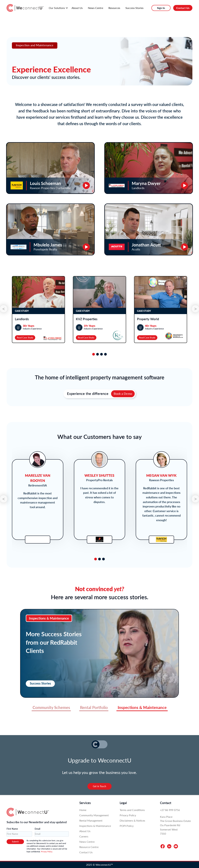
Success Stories (134, 8)
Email (37, 829)
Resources (114, 8)
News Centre (96, 8)
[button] (58, 8)
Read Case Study (25, 338)
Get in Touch (99, 786)
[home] (25, 8)
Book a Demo (123, 394)
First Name (12, 829)
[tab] (94, 354)
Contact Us (183, 8)
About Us (77, 8)
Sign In (161, 8)
